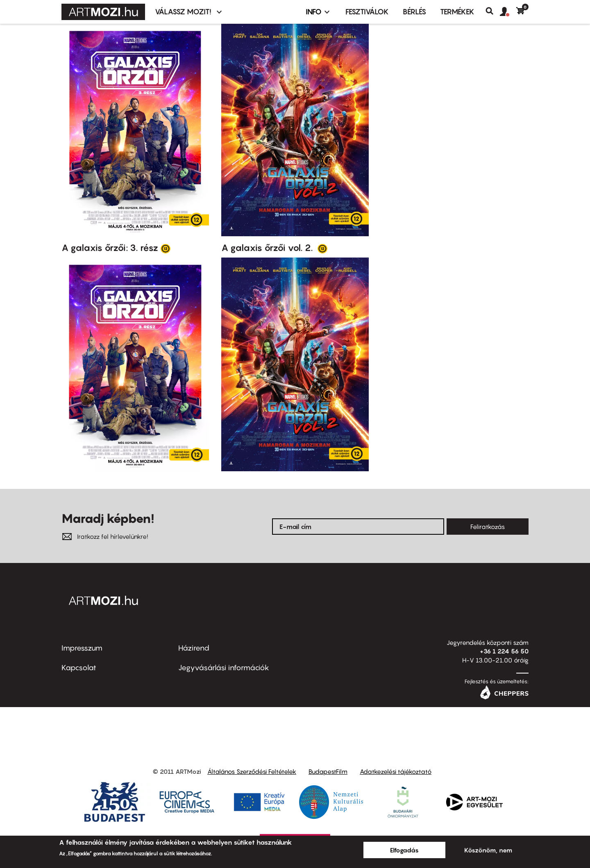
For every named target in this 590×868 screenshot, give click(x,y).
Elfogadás (404, 850)
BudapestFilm (328, 771)
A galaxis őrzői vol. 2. (268, 248)
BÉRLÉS (414, 12)
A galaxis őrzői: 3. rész (110, 248)
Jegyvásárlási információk (224, 668)
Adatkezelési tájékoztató (396, 771)
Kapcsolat (79, 668)
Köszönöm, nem (488, 850)
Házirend (194, 648)
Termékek (457, 12)
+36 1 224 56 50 (504, 651)
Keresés (493, 11)
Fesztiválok (367, 12)
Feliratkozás (488, 527)
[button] (508, 12)
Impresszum (82, 648)
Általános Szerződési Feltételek (252, 771)
